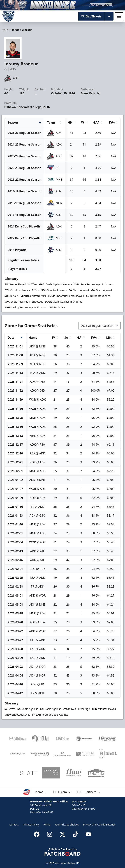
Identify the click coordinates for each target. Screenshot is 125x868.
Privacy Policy (31, 825)
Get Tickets (92, 16)
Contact (14, 825)
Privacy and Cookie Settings (99, 825)
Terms (47, 825)
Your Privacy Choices (67, 825)
